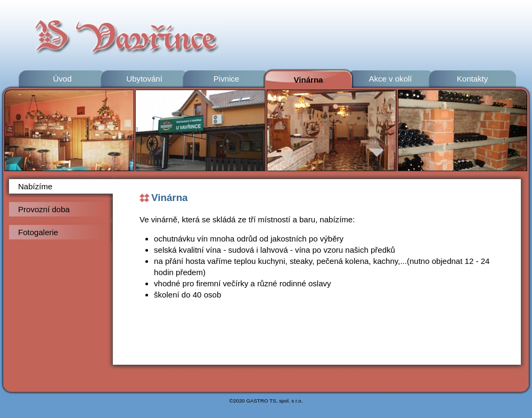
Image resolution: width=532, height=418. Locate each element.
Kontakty (473, 79)
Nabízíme (35, 186)
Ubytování (144, 79)
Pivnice (226, 79)
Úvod (62, 79)
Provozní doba (44, 209)
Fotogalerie (38, 232)
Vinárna (309, 80)
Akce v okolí (390, 79)
